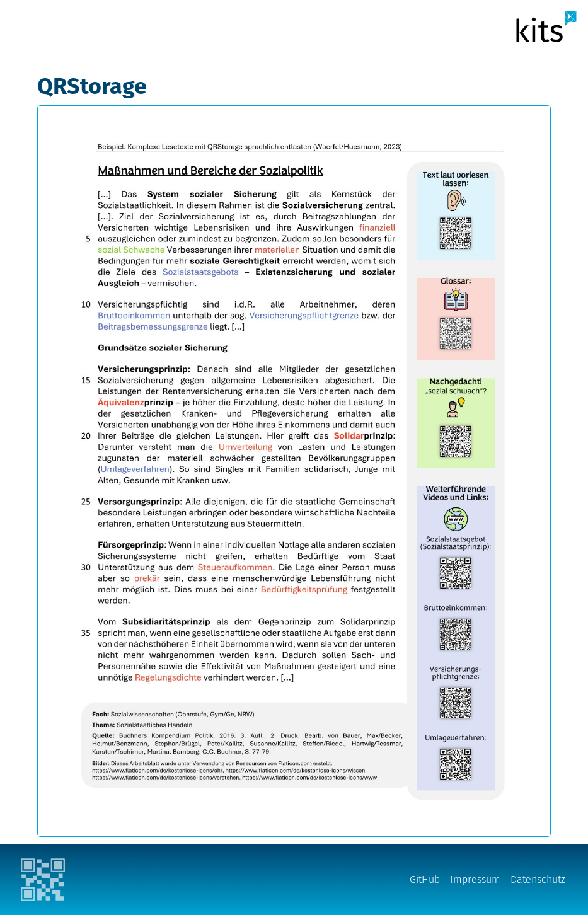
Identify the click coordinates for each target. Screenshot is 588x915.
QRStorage (92, 86)
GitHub (425, 879)
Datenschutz (538, 879)
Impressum (475, 879)
